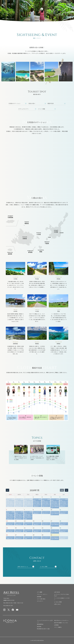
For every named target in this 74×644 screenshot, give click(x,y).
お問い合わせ (57, 604)
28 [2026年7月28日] (25, 535)
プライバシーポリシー (42, 594)
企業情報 (56, 625)
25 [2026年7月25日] (60, 528)
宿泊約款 (39, 626)
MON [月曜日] (19, 495)
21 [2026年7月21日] (25, 528)
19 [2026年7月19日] (7, 528)
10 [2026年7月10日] (51, 510)
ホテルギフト (40, 601)
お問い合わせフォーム (26, 567)
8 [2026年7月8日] (33, 510)
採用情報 (39, 597)
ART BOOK (57, 592)
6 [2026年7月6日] (15, 510)
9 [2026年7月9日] (42, 510)
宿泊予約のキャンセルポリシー (62, 620)
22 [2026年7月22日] (34, 528)
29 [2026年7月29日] (34, 535)
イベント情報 (41, 109)
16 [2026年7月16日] (43, 521)
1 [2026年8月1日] (60, 535)
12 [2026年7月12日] (7, 521)
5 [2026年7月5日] (7, 510)
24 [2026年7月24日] (51, 528)
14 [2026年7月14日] (25, 521)
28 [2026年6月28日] (7, 497)
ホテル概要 (40, 592)
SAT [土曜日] (64, 495)
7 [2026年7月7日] (24, 510)
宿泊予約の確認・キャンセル (61, 623)
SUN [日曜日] (10, 495)
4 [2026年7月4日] (60, 497)
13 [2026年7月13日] (16, 521)
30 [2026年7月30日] (43, 535)
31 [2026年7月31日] (51, 535)
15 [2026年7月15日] (34, 521)
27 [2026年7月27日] (16, 535)
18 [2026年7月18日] (60, 521)
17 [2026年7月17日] (51, 521)
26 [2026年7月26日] (7, 535)
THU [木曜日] (46, 495)
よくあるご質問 (48, 567)
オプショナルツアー (24, 109)
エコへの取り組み (41, 599)
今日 (62, 490)
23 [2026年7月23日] (43, 528)
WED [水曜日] (37, 495)
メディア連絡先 (58, 627)
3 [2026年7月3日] (51, 497)
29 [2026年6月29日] (16, 497)
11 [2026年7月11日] (60, 510)
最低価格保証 (40, 624)
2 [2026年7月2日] (42, 497)
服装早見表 (51, 103)
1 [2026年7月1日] (33, 497)
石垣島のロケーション (15, 103)
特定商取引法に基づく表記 (43, 629)
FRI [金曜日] (55, 495)
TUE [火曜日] (28, 495)
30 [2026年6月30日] (25, 497)
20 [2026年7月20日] (16, 528)
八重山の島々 (32, 103)
